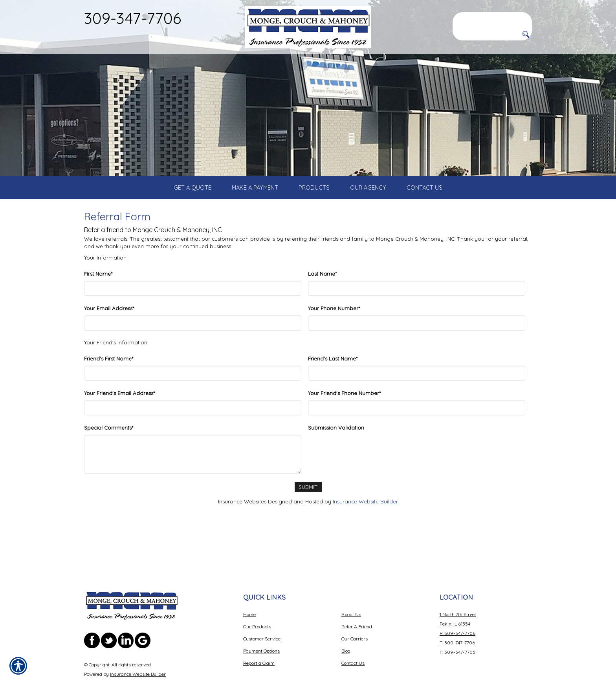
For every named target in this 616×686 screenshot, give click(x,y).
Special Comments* (109, 449)
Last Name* (322, 295)
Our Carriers (355, 616)
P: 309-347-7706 (457, 611)
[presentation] (368, 471)
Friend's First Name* (109, 379)
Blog (346, 628)
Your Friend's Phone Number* (344, 414)
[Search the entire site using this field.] (492, 18)
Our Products (257, 604)
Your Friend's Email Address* (119, 414)
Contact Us (353, 641)
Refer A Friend (357, 604)
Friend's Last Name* (333, 379)
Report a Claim (259, 641)
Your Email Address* (109, 329)
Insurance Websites (242, 522)
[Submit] (308, 508)
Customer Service (262, 616)
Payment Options (261, 628)
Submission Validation (336, 449)
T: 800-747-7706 (457, 620)
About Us (351, 592)
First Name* (98, 295)
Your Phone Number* (334, 329)
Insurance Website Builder (365, 522)
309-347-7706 (133, 18)
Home (249, 592)
